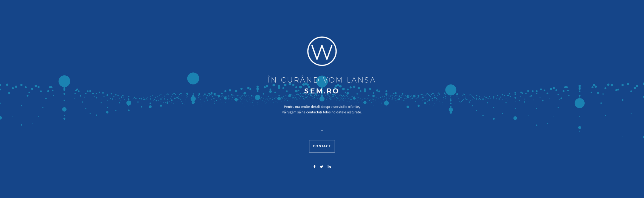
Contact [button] (322, 157)
